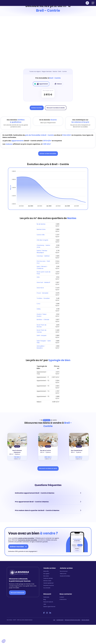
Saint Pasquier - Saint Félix (44, 342)
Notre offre (46, 571)
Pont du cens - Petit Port (43, 262)
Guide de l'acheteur (65, 576)
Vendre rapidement (48, 583)
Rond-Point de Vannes (41, 331)
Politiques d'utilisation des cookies (72, 620)
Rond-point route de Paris (44, 273)
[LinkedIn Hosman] (50, 613)
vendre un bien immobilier (26, 538)
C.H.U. (39, 304)
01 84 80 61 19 (63, 599)
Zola (38, 277)
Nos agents (46, 574)
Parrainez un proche (49, 585)
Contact (62, 597)
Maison (57, 84)
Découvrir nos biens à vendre (56, 108)
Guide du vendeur (48, 578)
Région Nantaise (47, 71)
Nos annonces (64, 571)
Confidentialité (60, 620)
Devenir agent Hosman (49, 607)
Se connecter (47, 588)
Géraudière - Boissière (41, 347)
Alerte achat (63, 574)
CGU (54, 620)
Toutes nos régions (35, 71)
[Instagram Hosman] (47, 613)
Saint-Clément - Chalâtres (42, 267)
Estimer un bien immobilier (48, 154)
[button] (4, 641)
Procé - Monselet (43, 293)
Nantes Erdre (41, 229)
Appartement (41, 84)
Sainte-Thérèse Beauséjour (42, 252)
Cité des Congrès (42, 240)
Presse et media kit (48, 602)
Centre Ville (41, 235)
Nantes (55, 71)
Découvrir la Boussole (17, 593)
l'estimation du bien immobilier (28, 540)
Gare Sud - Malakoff (43, 282)
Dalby (39, 309)
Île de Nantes (41, 224)
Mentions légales (85, 620)
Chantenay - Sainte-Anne (44, 246)
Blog (45, 599)
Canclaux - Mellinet (43, 256)
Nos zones (46, 576)
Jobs (45, 604)
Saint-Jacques (42, 335)
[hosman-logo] (8, 3)
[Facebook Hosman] (44, 613)
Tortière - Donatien (43, 298)
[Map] (48, 44)
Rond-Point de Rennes (41, 326)
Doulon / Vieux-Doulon (42, 315)
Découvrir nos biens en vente (48, 468)
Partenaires (46, 597)
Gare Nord (40, 288)
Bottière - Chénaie (43, 320)
